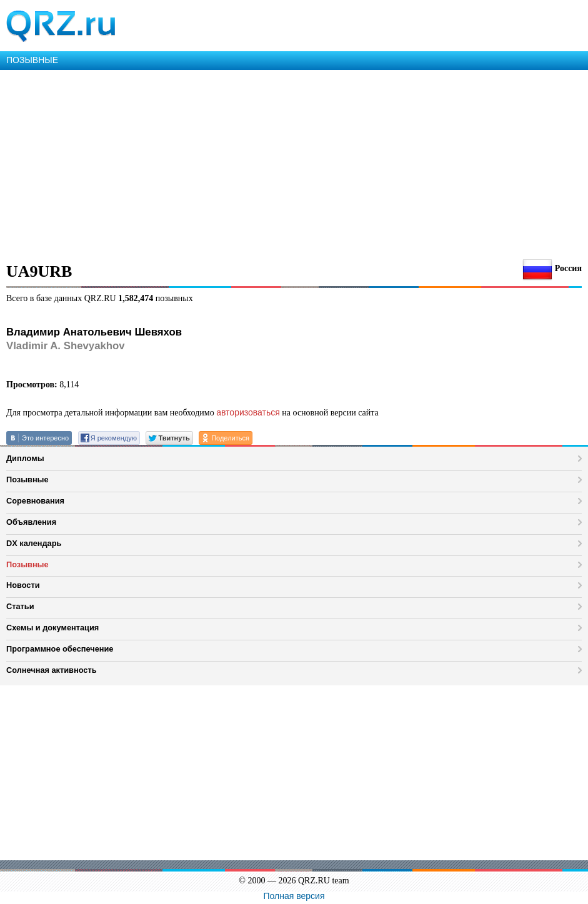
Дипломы (25, 458)
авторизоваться (248, 412)
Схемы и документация (52, 628)
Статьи (20, 606)
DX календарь (34, 543)
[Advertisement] (294, 164)
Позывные (27, 479)
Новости (23, 585)
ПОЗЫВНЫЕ (32, 60)
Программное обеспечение (60, 649)
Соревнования (35, 501)
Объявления (31, 522)
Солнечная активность (52, 670)
